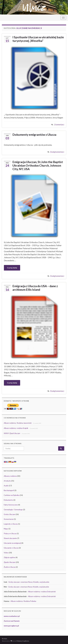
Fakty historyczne (11, 505)
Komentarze (9, 519)
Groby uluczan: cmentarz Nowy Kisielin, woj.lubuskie (29, 582)
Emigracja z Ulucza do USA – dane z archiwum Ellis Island (35, 288)
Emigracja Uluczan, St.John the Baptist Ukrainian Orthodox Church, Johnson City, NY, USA (38, 165)
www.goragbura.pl (11, 626)
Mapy (6, 529)
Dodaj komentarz (57, 152)
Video (6, 553)
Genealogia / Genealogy (13, 509)
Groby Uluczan (10, 514)
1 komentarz (59, 125)
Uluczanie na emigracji (12, 543)
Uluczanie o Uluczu (11, 548)
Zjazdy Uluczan (10, 562)
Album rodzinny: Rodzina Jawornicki (18, 423)
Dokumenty (8, 500)
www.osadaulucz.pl (12, 616)
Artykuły (7, 481)
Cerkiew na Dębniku (12, 495)
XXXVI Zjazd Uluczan (12, 433)
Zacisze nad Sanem (12, 621)
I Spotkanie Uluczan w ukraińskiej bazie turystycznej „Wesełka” (38, 39)
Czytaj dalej (12, 268)
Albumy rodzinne (10, 476)
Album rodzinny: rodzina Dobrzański (42, 592)
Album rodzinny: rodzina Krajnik (16, 428)
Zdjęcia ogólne (9, 557)
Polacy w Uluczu (10, 533)
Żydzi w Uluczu (10, 567)
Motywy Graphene (23, 641)
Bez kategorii (9, 490)
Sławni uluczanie (10, 538)
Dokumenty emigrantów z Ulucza (34, 135)
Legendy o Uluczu (11, 524)
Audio (6, 486)
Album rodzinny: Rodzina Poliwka (23, 601)
